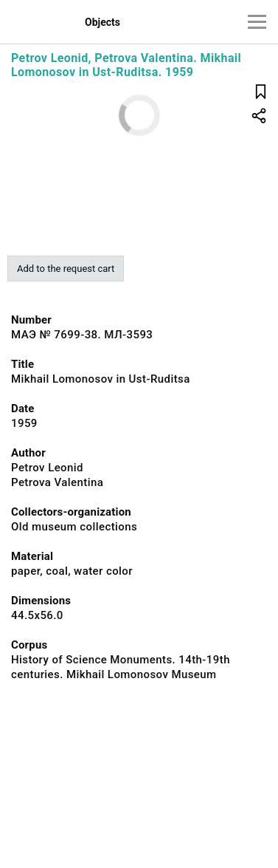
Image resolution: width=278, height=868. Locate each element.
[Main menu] (257, 22)
